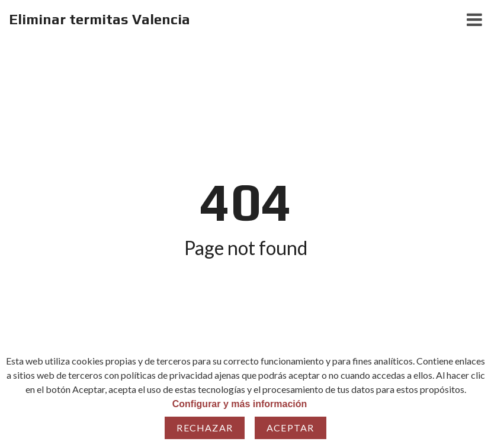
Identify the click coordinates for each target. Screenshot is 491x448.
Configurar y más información (240, 404)
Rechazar (205, 428)
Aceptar (290, 428)
